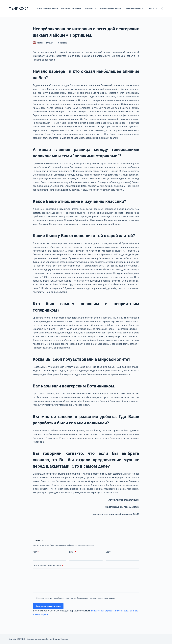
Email (73, 552)
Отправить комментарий (48, 606)
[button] (95, 9)
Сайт (108, 552)
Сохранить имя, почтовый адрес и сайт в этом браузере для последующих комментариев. (76, 598)
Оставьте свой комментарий (48, 566)
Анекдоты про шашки (48, 8)
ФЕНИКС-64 (19, 8)
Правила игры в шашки (110, 8)
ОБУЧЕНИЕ (91, 9)
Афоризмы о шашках (71, 8)
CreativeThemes (60, 639)
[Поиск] (162, 9)
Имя (36, 552)
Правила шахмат (135, 9)
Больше (152, 9)
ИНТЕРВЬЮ (62, 43)
